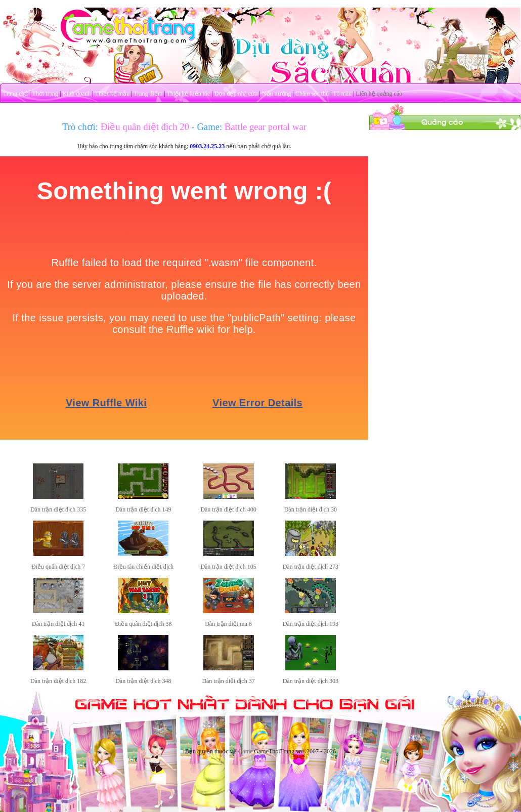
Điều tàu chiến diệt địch (143, 567)
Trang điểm (148, 94)
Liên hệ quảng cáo (379, 94)
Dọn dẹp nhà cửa (236, 94)
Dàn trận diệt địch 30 (311, 509)
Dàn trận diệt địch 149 (143, 509)
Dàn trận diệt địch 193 (311, 624)
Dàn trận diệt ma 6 (228, 624)
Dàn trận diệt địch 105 (228, 567)
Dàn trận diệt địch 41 (58, 624)
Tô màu (342, 94)
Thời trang (45, 94)
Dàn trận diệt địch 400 (228, 509)
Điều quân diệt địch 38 (143, 624)
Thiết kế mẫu (112, 94)
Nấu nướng (277, 94)
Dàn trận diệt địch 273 (311, 567)
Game (246, 751)
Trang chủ (16, 94)
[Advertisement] (445, 194)
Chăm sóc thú (312, 94)
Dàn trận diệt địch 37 (228, 681)
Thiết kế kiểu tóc (188, 94)
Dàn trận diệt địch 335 (58, 509)
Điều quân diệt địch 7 (58, 567)
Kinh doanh (76, 94)
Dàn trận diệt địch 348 (143, 681)
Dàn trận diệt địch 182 (58, 681)
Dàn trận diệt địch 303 (311, 681)
